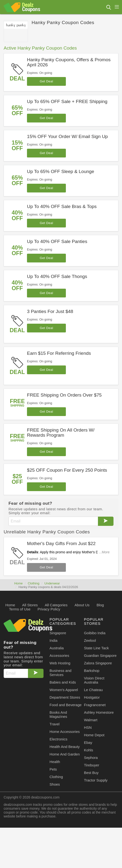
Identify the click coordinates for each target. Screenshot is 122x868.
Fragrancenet (95, 705)
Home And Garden (65, 754)
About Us (82, 605)
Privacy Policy (49, 609)
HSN (88, 727)
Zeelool (90, 640)
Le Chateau (93, 690)
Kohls (88, 750)
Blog (100, 605)
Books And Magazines (58, 714)
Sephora (91, 758)
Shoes (55, 784)
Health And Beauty (65, 747)
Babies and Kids (63, 682)
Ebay (88, 742)
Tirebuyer (91, 765)
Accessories (59, 655)
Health (55, 762)
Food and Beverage (66, 705)
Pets (53, 769)
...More (104, 552)
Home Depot (94, 735)
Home (19, 583)
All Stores (30, 605)
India (54, 640)
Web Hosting (60, 663)
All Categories (56, 605)
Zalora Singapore (98, 663)
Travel (55, 724)
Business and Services (61, 673)
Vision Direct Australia (94, 680)
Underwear (52, 583)
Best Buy (91, 773)
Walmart (91, 720)
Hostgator (92, 697)
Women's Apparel (64, 690)
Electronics (58, 739)
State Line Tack (96, 648)
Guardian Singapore (100, 655)
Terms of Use (20, 609)
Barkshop (91, 671)
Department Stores (65, 697)
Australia (57, 648)
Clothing (34, 583)
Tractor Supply (96, 780)
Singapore (58, 633)
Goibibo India (95, 633)
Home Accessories (65, 732)
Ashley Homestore (99, 712)
